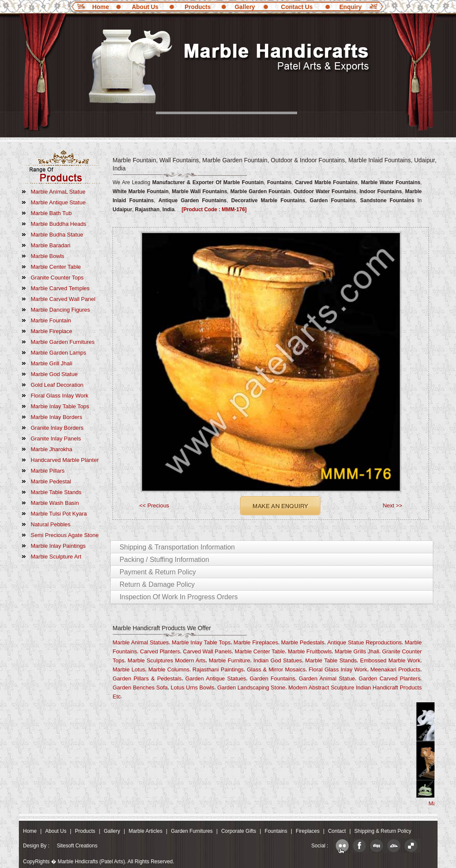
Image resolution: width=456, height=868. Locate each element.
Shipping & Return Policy (383, 831)
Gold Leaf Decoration (57, 385)
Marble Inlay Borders (57, 417)
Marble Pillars (48, 471)
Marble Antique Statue (58, 202)
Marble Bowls (48, 256)
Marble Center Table (56, 267)
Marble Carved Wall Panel (63, 299)
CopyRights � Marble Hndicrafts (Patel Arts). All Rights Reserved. (99, 862)
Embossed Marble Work (390, 660)
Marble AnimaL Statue (58, 192)
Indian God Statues (278, 660)
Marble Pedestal (51, 481)
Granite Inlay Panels (56, 439)
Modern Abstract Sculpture (321, 687)
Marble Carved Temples (60, 288)
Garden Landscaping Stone (251, 687)
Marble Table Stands (56, 492)
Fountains (276, 831)
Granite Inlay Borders (57, 428)
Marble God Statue (54, 374)
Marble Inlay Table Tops (60, 406)
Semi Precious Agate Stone (65, 535)
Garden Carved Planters (389, 678)
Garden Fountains (273, 678)
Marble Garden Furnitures (63, 342)
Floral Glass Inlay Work (60, 396)
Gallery (245, 7)
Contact (337, 831)
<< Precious (154, 505)
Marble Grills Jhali (357, 651)
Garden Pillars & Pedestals (147, 678)
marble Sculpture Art (56, 557)
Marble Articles (145, 831)
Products (198, 7)
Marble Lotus (129, 669)
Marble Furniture (229, 660)
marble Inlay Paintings (58, 546)
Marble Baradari (51, 245)
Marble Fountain (51, 320)
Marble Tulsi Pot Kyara (59, 514)
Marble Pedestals (302, 642)
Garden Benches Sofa (140, 687)
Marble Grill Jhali (52, 363)
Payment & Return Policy (158, 572)
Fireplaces (308, 831)
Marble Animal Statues (141, 642)
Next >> (392, 505)
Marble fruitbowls (310, 651)
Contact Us (297, 7)
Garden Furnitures (192, 831)
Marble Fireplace (52, 331)
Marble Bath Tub (51, 213)
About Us (145, 7)
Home (101, 7)
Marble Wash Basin (55, 503)
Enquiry (350, 7)
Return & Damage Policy (157, 584)
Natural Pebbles (51, 524)
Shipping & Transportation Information (177, 547)
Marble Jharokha (52, 449)
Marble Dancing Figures (61, 310)
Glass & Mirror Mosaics (276, 669)
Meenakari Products (395, 669)
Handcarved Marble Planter (65, 460)
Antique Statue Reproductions (364, 642)
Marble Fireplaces (256, 642)
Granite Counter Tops (57, 278)
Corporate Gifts (239, 831)
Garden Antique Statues (216, 678)
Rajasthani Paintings (218, 669)
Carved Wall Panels (207, 651)
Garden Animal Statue (327, 678)
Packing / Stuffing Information (164, 560)
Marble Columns (169, 669)
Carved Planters (160, 651)
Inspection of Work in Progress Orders (178, 597)
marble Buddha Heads (59, 224)
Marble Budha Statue (57, 235)
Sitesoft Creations (77, 846)
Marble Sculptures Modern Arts (166, 660)
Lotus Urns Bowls (192, 687)
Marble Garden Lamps (59, 353)
